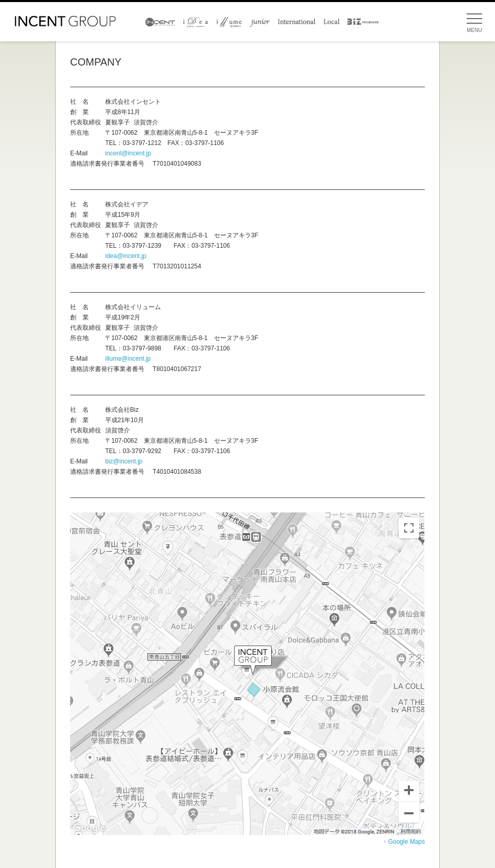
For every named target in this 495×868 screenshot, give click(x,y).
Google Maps (407, 842)
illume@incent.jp (128, 359)
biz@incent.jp (124, 461)
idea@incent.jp (126, 256)
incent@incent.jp (128, 153)
